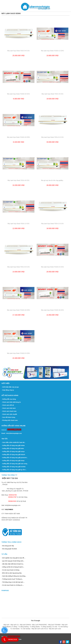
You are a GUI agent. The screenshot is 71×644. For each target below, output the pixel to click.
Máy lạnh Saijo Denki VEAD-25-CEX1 (53, 267)
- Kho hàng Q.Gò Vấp (8, 546)
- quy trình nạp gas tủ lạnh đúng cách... (13, 561)
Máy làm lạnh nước (55, 629)
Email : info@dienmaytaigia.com (12, 433)
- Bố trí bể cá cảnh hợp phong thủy (12, 573)
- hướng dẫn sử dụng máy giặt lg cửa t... (14, 470)
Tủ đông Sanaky (46, 627)
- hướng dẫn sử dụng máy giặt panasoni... (15, 458)
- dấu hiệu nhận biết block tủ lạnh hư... (13, 564)
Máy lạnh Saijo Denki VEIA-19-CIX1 (52, 94)
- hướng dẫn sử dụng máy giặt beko (13, 448)
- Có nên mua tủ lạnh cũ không (10, 570)
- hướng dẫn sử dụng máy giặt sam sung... (15, 464)
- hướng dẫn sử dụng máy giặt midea (13, 445)
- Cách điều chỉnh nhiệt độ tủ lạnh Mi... (13, 442)
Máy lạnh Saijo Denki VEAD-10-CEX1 (19, 94)
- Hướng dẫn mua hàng (9, 399)
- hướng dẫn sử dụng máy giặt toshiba (14, 467)
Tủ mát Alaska (15, 629)
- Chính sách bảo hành (9, 408)
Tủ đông (14, 627)
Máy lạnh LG (15, 625)
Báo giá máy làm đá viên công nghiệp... (52, 180)
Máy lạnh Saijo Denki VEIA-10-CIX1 (19, 180)
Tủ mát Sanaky (25, 629)
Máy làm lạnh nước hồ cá (40, 629)
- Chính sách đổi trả (8, 405)
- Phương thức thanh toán (10, 420)
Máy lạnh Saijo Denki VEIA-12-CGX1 (52, 224)
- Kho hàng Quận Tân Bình (9, 549)
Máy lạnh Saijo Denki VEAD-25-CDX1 (18, 353)
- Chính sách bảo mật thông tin (11, 402)
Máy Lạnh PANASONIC (39, 625)
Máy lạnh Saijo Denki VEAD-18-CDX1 (18, 310)
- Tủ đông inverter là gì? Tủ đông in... (12, 579)
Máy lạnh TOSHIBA (55, 625)
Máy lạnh (6, 625)
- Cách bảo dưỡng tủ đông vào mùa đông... (14, 576)
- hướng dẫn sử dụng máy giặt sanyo (13, 451)
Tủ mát (55, 627)
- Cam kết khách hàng (8, 417)
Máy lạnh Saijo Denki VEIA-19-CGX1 (19, 51)
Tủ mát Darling (63, 627)
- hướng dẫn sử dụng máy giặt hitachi (13, 455)
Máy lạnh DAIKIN (25, 625)
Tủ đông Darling (23, 627)
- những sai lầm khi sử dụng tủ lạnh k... (13, 567)
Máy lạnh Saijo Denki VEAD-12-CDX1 (53, 51)
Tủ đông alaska (35, 627)
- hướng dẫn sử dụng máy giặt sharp (13, 461)
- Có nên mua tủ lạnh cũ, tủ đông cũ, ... (13, 585)
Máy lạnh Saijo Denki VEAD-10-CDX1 (18, 137)
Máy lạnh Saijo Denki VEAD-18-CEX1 (53, 310)
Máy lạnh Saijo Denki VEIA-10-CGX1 (19, 267)
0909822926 (14, 429)
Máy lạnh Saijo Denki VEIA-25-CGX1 (52, 137)
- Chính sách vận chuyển (9, 414)
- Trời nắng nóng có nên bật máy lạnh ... (13, 582)
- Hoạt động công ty (8, 390)
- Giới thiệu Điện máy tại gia (10, 387)
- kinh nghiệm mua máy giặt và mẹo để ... (13, 558)
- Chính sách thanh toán (9, 411)
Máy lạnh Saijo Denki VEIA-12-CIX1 (19, 224)
